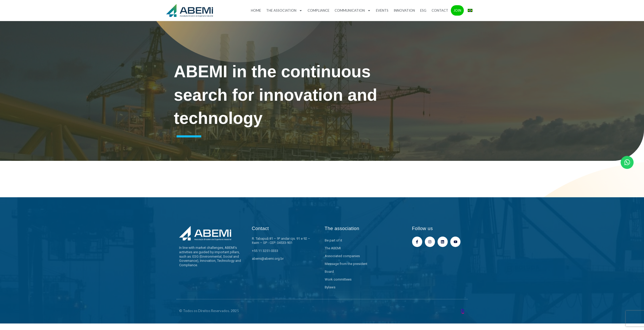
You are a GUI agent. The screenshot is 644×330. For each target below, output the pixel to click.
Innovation (404, 10)
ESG (423, 10)
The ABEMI (333, 248)
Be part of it (333, 240)
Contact (440, 10)
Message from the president (346, 264)
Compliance (318, 10)
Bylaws (330, 287)
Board (329, 272)
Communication (353, 11)
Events (382, 10)
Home (256, 10)
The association (284, 11)
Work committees (338, 279)
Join (457, 10)
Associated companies (342, 256)
